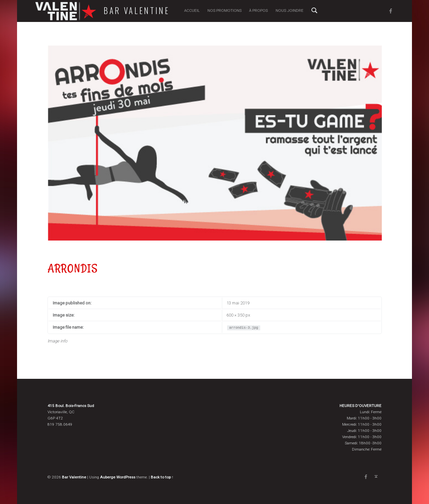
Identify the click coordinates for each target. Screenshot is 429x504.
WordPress (126, 477)
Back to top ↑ (162, 477)
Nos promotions (224, 10)
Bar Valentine (137, 10)
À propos (258, 10)
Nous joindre (290, 10)
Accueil (192, 10)
